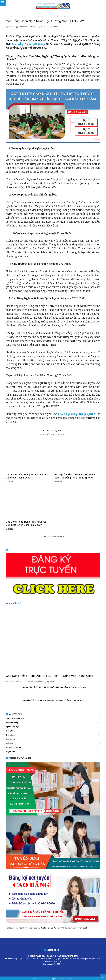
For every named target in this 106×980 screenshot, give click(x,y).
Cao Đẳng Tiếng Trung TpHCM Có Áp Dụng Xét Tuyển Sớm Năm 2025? (26, 523)
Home (8, 17)
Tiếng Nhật (10, 739)
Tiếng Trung (18, 17)
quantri (11, 27)
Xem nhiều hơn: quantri (52, 434)
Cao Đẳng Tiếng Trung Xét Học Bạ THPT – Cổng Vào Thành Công (29, 476)
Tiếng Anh (10, 731)
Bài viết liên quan (52, 431)
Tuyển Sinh (11, 752)
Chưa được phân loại (15, 718)
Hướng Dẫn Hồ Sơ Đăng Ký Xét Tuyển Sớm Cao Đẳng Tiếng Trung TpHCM (75, 476)
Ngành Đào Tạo (13, 727)
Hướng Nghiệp (12, 722)
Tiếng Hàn (10, 735)
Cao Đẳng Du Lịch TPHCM (56, 928)
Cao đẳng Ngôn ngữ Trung (28, 44)
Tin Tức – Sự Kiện (14, 748)
